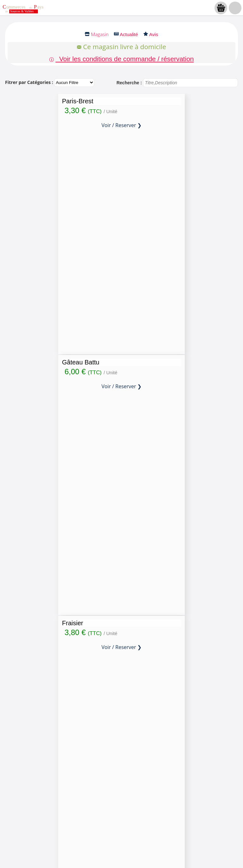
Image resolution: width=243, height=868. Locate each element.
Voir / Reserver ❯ (122, 125)
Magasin (97, 34)
